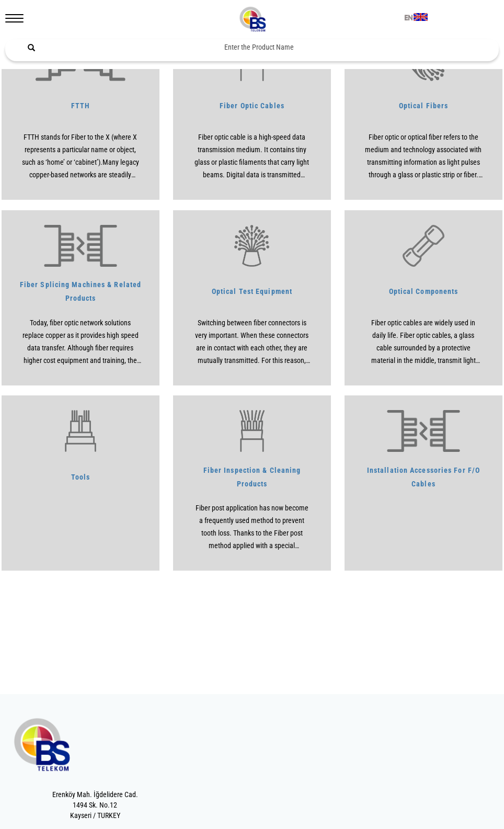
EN (408, 18)
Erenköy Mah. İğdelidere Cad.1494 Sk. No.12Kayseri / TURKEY (95, 805)
